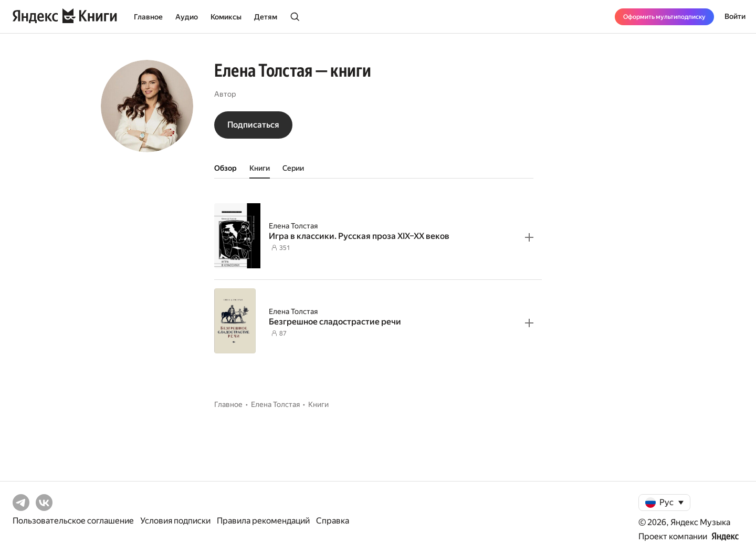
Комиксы (226, 17)
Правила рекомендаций (263, 521)
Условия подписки (175, 521)
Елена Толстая (293, 226)
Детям (266, 17)
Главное (148, 17)
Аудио (187, 17)
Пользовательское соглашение (73, 521)
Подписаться (253, 125)
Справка (333, 521)
